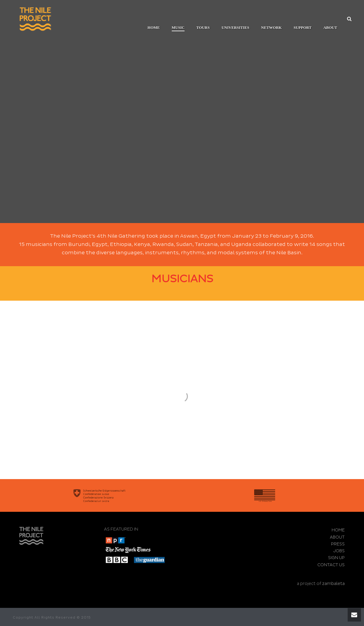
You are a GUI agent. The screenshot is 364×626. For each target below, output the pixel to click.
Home (154, 28)
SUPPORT (302, 28)
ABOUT (330, 28)
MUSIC (178, 28)
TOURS (203, 28)
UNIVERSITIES (235, 28)
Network (271, 28)
